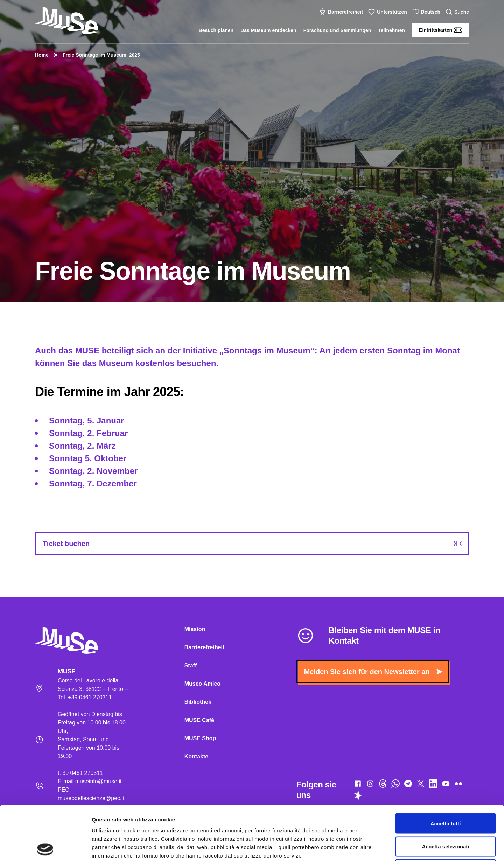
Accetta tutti (446, 769)
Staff (191, 666)
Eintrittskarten (440, 30)
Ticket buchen (252, 544)
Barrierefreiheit (342, 12)
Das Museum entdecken (268, 30)
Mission (195, 629)
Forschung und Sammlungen (337, 30)
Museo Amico (202, 684)
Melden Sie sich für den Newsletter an (373, 672)
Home (42, 55)
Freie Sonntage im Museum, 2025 (98, 55)
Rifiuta (446, 815)
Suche (458, 12)
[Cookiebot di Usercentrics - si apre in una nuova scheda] (45, 847)
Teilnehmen (391, 30)
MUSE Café (199, 720)
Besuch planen (216, 30)
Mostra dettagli (368, 847)
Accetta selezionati (445, 792)
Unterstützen (388, 12)
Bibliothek (198, 702)
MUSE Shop (200, 738)
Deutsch (427, 12)
